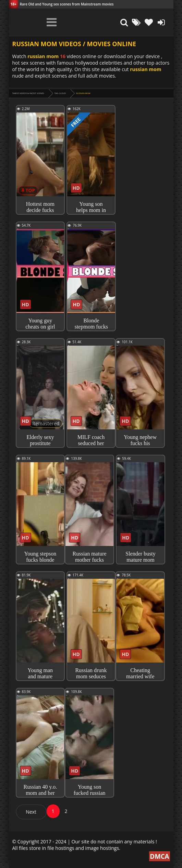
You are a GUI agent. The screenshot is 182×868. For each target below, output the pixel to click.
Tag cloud (60, 93)
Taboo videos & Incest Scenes (28, 93)
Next (31, 812)
